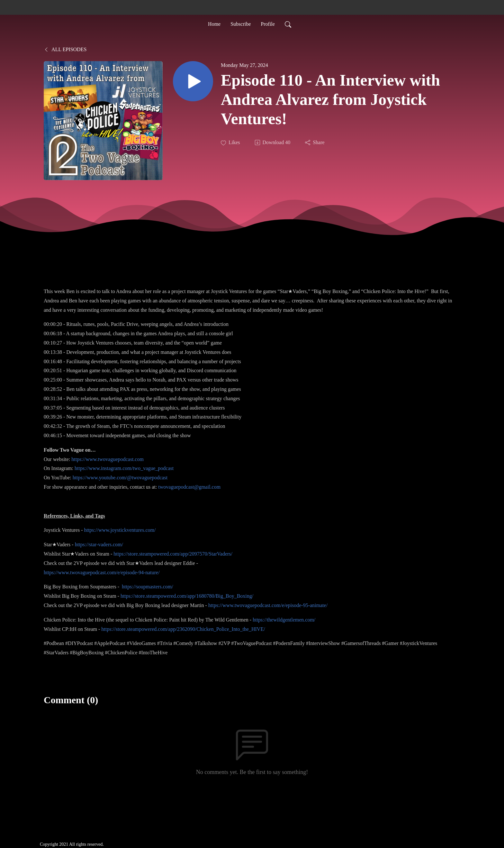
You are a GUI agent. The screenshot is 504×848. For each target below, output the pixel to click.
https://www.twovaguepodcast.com (108, 459)
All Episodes (65, 49)
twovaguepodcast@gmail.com (189, 487)
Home (214, 24)
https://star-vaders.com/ (99, 544)
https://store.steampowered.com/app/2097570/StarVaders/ (173, 554)
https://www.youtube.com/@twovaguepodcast (120, 478)
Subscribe (241, 24)
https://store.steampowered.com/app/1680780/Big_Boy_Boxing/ (187, 596)
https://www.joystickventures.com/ (120, 530)
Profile (268, 24)
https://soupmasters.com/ (148, 587)
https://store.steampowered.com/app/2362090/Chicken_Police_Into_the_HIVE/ (183, 629)
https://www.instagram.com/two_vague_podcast (124, 468)
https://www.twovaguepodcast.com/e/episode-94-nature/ (102, 572)
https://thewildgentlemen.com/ (284, 620)
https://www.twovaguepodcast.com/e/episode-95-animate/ (268, 605)
